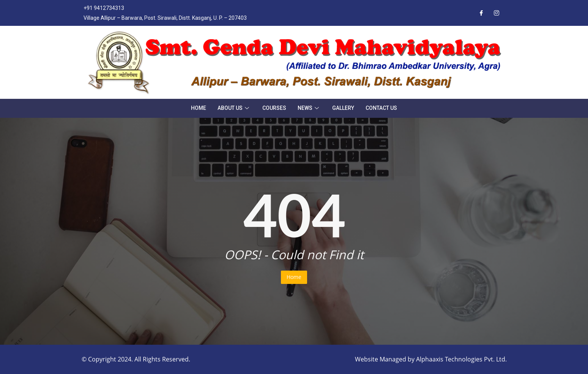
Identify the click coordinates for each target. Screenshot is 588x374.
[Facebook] (481, 13)
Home (199, 108)
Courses (274, 108)
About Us (234, 108)
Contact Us (381, 108)
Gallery (343, 108)
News (309, 108)
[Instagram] (497, 13)
